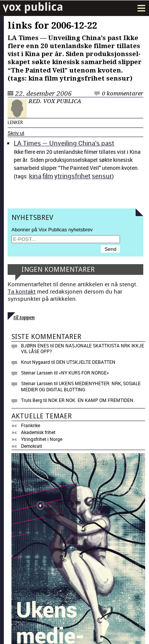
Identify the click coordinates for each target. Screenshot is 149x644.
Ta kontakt (22, 291)
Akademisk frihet (38, 432)
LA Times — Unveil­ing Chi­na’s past (64, 143)
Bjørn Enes (35, 345)
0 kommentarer (123, 94)
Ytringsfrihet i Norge (42, 439)
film (48, 176)
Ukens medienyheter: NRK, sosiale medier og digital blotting (81, 386)
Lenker (15, 123)
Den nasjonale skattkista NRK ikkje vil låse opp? (83, 349)
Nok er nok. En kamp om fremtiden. (91, 400)
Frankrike (31, 425)
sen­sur (102, 176)
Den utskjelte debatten (86, 362)
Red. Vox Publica (55, 101)
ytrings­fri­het (72, 176)
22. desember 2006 (44, 94)
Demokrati (32, 446)
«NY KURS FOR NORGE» (84, 373)
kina (35, 176)
